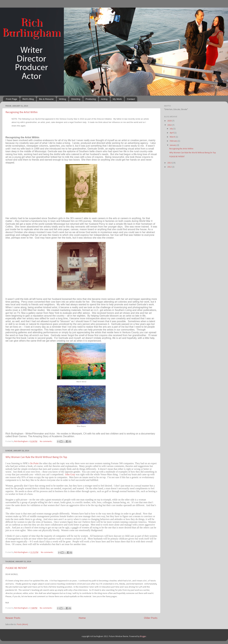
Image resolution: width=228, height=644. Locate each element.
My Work (117, 99)
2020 (170, 121)
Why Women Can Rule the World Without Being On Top (36, 457)
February (174, 141)
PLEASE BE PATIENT (16, 568)
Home (82, 618)
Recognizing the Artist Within (22, 112)
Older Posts (151, 618)
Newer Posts (13, 618)
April (172, 133)
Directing (76, 99)
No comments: (46, 441)
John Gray (70, 474)
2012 (170, 167)
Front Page (12, 99)
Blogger (143, 636)
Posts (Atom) (22, 625)
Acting (104, 99)
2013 (170, 163)
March (173, 137)
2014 (170, 125)
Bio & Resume (46, 99)
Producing (91, 99)
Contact (131, 99)
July (172, 129)
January (173, 145)
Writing (62, 99)
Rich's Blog (28, 99)
